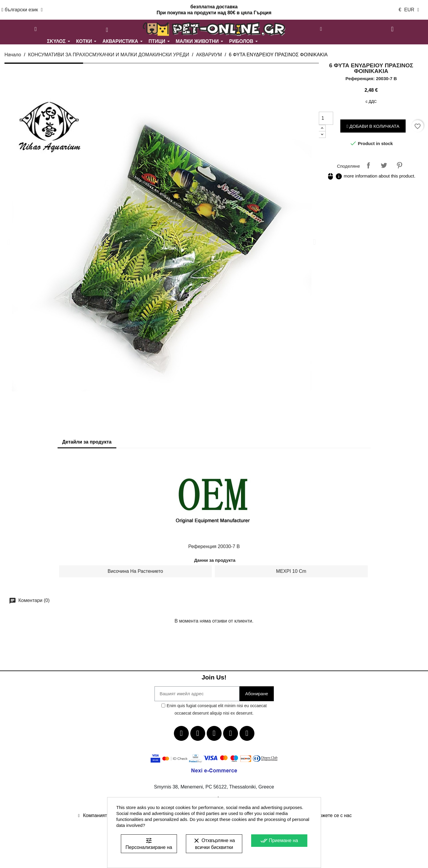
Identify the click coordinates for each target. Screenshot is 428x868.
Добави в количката (373, 126)
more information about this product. (371, 176)
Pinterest (399, 165)
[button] (36, 29)
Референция (202, 546)
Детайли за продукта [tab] (87, 442)
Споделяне (368, 165)
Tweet (384, 165)
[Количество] (326, 118)
